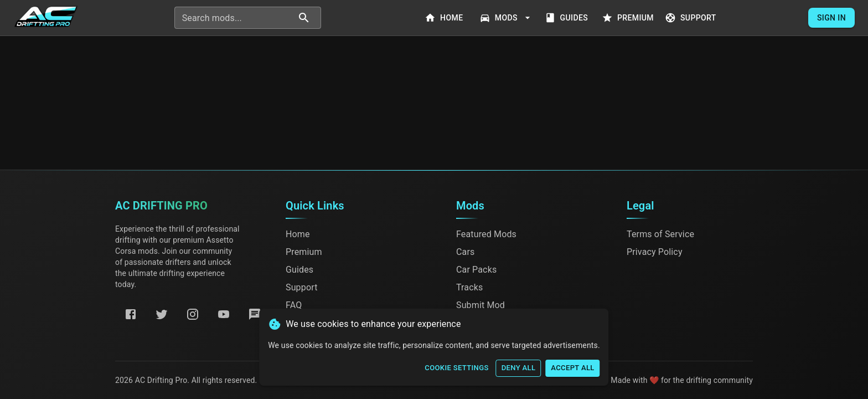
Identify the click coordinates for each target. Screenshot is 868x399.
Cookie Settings (456, 368)
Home (445, 18)
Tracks (469, 287)
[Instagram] (193, 314)
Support (692, 18)
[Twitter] (162, 314)
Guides (567, 18)
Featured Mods (486, 234)
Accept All (572, 368)
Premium (629, 18)
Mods (506, 18)
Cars (465, 252)
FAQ (294, 305)
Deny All (519, 368)
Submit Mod (480, 305)
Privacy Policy (655, 252)
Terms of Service (660, 234)
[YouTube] (224, 314)
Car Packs (476, 270)
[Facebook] (131, 314)
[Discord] (255, 314)
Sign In (831, 18)
